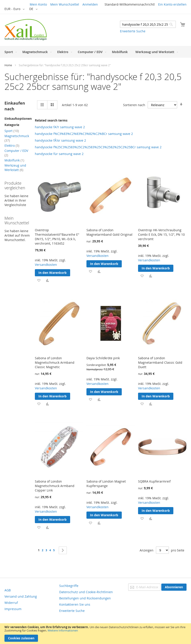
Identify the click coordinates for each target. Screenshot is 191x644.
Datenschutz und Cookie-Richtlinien (86, 592)
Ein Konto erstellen (172, 4)
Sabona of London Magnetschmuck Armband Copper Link (55, 486)
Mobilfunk (14, 160)
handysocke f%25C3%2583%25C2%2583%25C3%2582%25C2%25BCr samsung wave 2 (98, 147)
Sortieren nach (134, 105)
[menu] (95, 52)
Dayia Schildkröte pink (103, 358)
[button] (15, 9)
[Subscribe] (174, 587)
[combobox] (148, 24)
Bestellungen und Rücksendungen (85, 598)
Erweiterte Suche (133, 31)
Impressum (13, 609)
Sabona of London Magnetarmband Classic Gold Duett (160, 362)
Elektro (12, 146)
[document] (95, 634)
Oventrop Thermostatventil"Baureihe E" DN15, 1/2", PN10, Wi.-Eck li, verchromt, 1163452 (57, 237)
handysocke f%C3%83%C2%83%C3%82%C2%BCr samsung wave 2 (84, 134)
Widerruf (11, 603)
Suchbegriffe (69, 586)
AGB (8, 590)
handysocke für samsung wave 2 (59, 154)
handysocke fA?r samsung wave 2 (60, 127)
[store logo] (26, 30)
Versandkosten (46, 265)
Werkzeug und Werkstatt (15, 168)
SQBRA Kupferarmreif (154, 481)
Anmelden (90, 4)
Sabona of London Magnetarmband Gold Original (109, 232)
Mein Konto (38, 4)
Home (8, 65)
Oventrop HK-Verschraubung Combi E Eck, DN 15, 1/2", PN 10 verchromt (161, 234)
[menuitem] (10, 52)
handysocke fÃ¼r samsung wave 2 (60, 140)
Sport (12, 131)
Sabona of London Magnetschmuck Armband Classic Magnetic (55, 362)
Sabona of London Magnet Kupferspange (106, 484)
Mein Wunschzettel (65, 4)
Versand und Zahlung (21, 596)
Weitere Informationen (63, 630)
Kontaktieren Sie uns (75, 604)
